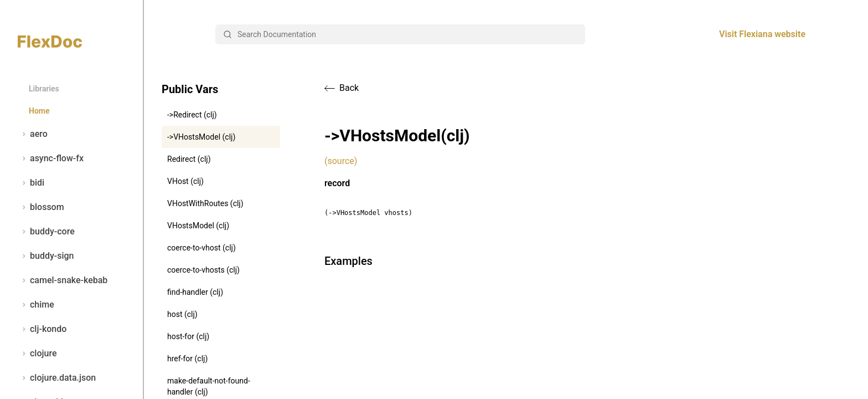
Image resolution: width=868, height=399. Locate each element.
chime (36, 305)
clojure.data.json (57, 378)
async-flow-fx (51, 158)
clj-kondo (42, 329)
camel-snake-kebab (63, 280)
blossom (41, 207)
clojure (37, 354)
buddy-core (46, 232)
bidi (31, 183)
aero (33, 134)
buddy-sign (46, 256)
